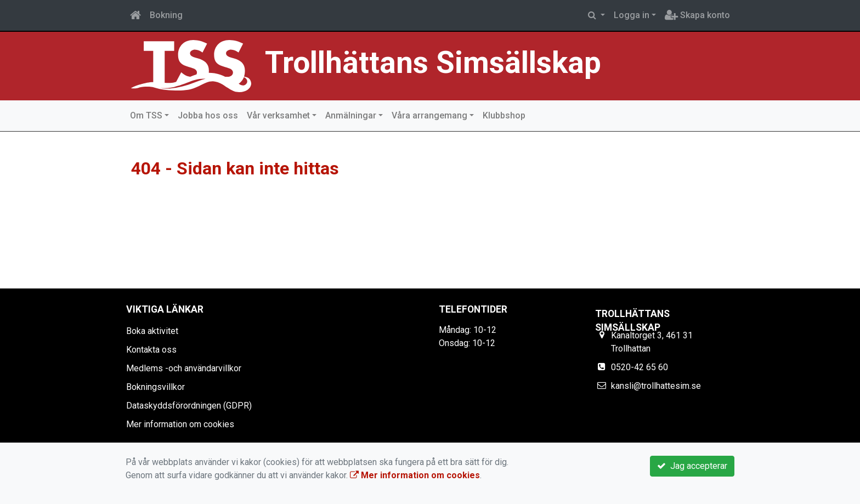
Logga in (632, 15)
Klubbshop (504, 115)
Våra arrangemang (429, 115)
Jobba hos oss (208, 115)
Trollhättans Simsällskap (433, 63)
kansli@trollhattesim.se (656, 386)
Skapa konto (697, 15)
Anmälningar (351, 115)
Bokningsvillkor (155, 387)
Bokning (166, 15)
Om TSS (146, 115)
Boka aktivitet (152, 331)
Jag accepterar (692, 466)
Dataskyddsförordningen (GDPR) (189, 406)
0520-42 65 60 (640, 367)
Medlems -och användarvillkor (184, 368)
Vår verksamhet (278, 115)
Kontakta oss (151, 350)
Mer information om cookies (180, 424)
